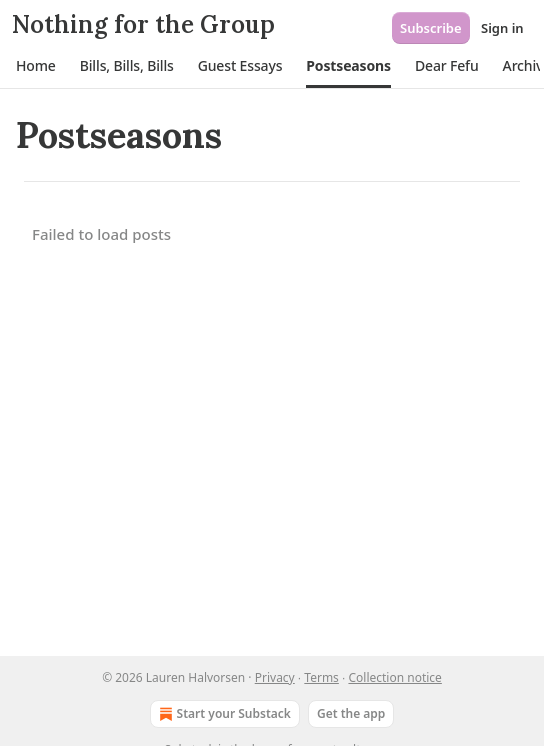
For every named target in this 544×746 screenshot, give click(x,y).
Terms (321, 677)
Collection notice (394, 677)
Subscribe (431, 28)
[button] (36, 66)
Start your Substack (223, 714)
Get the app (351, 713)
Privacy (275, 677)
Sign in (502, 28)
